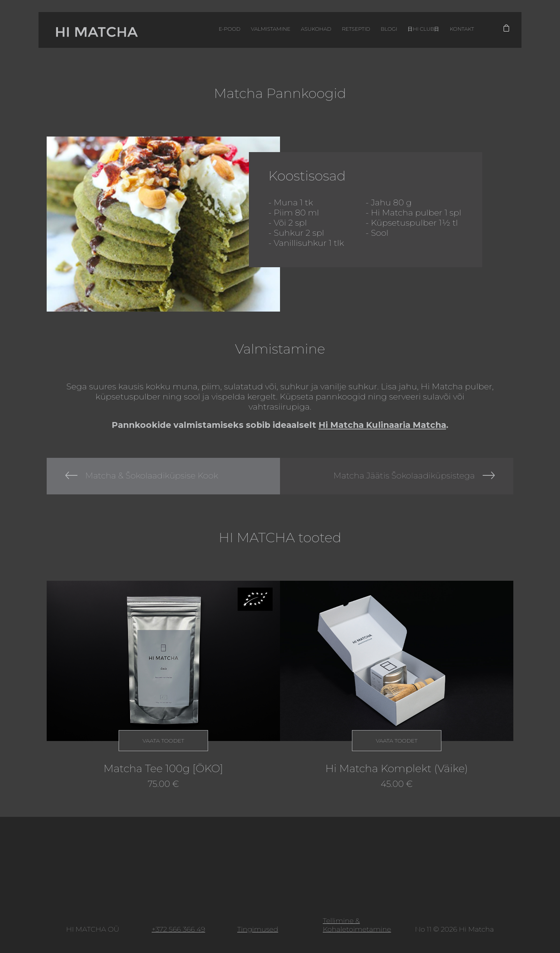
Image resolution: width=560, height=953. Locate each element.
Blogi (374, 31)
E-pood (202, 31)
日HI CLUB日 (411, 31)
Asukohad (296, 31)
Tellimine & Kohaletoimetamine (357, 925)
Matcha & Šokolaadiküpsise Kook (152, 475)
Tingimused (258, 929)
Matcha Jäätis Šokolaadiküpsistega (404, 475)
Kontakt (453, 31)
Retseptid (339, 31)
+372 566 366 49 (178, 929)
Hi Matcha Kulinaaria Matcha (382, 425)
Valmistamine (247, 31)
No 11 (423, 929)
